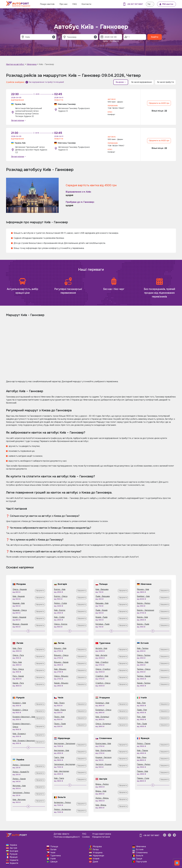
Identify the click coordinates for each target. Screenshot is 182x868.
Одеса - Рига (18, 655)
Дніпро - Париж (144, 744)
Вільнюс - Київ (60, 648)
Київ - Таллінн (143, 648)
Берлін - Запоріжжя (146, 610)
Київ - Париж (143, 750)
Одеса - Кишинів (20, 589)
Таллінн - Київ (143, 662)
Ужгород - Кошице (104, 764)
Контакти (86, 4)
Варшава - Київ (102, 603)
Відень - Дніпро (102, 784)
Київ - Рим (141, 703)
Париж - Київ (143, 771)
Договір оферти (61, 834)
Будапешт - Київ (102, 703)
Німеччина (32, 64)
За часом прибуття (165, 82)
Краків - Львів (101, 617)
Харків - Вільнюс (61, 683)
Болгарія (14, 851)
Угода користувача (102, 834)
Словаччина (142, 853)
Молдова (97, 846)
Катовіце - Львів (103, 624)
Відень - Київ (101, 791)
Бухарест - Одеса (20, 710)
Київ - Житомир (19, 800)
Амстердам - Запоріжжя (65, 744)
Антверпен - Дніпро (62, 802)
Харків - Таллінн (144, 683)
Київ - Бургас (60, 610)
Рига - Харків (18, 676)
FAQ (75, 4)
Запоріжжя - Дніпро (21, 793)
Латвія (53, 850)
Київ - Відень (101, 805)
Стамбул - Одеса (103, 683)
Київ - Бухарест (19, 734)
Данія (95, 862)
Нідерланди (98, 856)
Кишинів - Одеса (20, 610)
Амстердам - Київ (62, 750)
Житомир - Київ (19, 786)
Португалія (141, 862)
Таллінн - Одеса (144, 669)
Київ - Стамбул (102, 662)
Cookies (86, 837)
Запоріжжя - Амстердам (65, 764)
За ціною (121, 82)
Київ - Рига (17, 648)
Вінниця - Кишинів (20, 624)
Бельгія (140, 856)
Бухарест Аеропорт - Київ (24, 717)
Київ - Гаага (59, 778)
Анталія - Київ (101, 648)
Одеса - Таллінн (144, 655)
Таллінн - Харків (144, 676)
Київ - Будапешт (102, 717)
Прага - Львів (60, 724)
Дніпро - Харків (19, 779)
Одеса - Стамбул (103, 669)
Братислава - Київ (103, 744)
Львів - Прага (60, 710)
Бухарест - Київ (19, 703)
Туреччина (55, 856)
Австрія (13, 848)
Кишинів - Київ (19, 603)
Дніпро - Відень (102, 798)
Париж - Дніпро (144, 764)
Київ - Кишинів (19, 596)
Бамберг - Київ (143, 596)
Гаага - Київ (59, 757)
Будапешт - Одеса (103, 710)
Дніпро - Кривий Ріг (21, 772)
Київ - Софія (59, 617)
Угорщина (98, 853)
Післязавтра (114, 41)
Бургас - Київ (60, 589)
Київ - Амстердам (62, 771)
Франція (14, 857)
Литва (96, 850)
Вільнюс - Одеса (61, 655)
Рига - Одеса (18, 669)
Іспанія (96, 859)
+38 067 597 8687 (135, 4)
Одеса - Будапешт (103, 724)
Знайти (155, 37)
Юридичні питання (101, 837)
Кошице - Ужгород (104, 757)
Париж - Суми (143, 778)
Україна (13, 845)
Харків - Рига (18, 683)
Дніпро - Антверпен (62, 809)
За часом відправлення (141, 82)
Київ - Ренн (142, 757)
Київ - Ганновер (46, 64)
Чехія (53, 853)
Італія (53, 859)
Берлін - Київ (142, 617)
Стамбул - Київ (102, 676)
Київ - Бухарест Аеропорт (24, 741)
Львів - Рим (142, 710)
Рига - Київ (17, 662)
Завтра (105, 41)
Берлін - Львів (143, 624)
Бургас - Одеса (61, 596)
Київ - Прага (59, 703)
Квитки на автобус (15, 64)
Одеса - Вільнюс (61, 676)
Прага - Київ (59, 717)
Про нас (64, 4)
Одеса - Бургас (61, 624)
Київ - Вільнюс (60, 669)
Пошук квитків (47, 4)
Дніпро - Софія (60, 603)
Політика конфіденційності (67, 837)
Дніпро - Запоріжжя (21, 765)
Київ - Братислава (103, 750)
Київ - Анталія (101, 655)
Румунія (14, 854)
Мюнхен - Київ (143, 589)
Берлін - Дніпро (144, 603)
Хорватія (14, 863)
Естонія (140, 850)
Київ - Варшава (102, 589)
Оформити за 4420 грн (159, 103)
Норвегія (14, 860)
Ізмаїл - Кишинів (19, 617)
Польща (54, 846)
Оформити (40, 591)
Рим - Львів (142, 724)
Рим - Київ (141, 717)
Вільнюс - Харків (61, 662)
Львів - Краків (101, 610)
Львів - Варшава (103, 596)
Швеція (54, 862)
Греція (139, 859)
